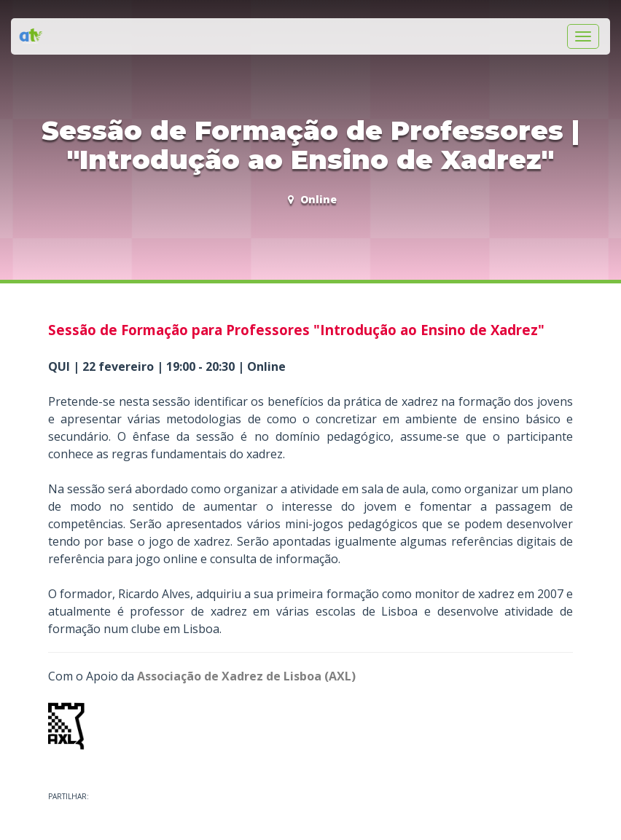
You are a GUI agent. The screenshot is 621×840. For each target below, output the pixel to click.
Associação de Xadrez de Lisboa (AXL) (246, 676)
